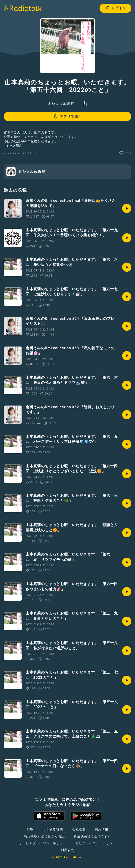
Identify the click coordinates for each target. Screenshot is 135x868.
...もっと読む (13, 146)
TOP (30, 829)
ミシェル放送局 (61, 103)
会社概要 (79, 829)
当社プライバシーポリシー (96, 843)
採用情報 (101, 829)
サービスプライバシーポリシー (43, 843)
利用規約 (67, 850)
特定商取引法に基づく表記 (44, 836)
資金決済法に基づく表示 (92, 836)
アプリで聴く (67, 116)
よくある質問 (53, 829)
